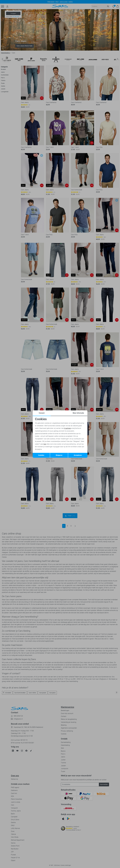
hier (45, 444)
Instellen (41, 455)
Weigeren (59, 455)
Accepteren (78, 455)
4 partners (67, 428)
